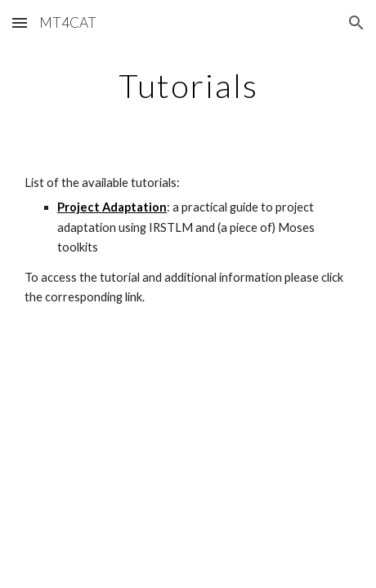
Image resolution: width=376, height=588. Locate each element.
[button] (20, 22)
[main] (188, 86)
